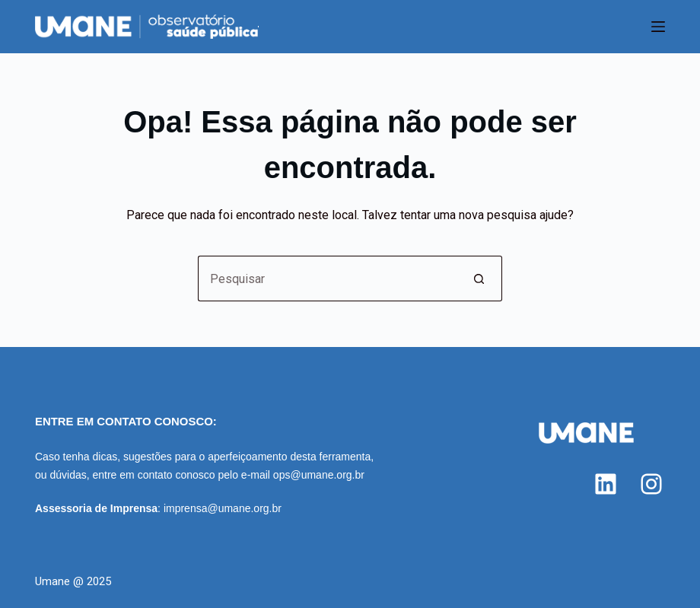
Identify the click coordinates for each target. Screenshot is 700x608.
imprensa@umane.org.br (223, 508)
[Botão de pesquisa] (479, 279)
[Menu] (658, 27)
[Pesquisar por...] (327, 279)
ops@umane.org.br (319, 475)
